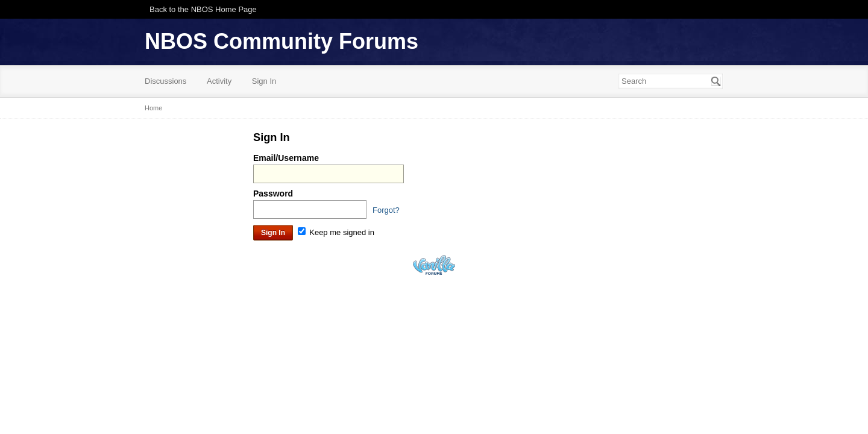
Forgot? (386, 210)
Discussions (165, 81)
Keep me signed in (336, 232)
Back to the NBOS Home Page (203, 9)
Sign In (264, 81)
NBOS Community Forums (281, 41)
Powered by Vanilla (434, 265)
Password (273, 193)
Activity (219, 81)
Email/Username (286, 158)
